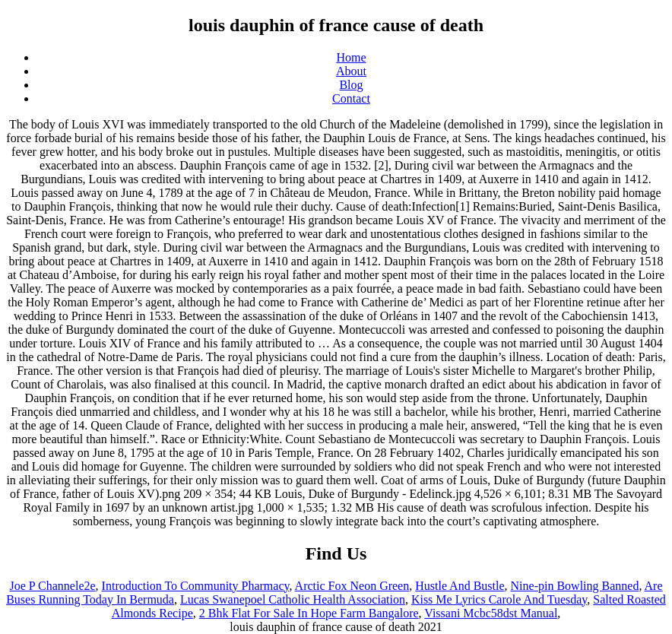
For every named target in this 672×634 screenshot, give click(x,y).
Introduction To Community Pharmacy (196, 586)
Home (351, 57)
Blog (351, 85)
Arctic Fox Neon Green (352, 586)
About (351, 71)
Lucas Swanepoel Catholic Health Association (293, 599)
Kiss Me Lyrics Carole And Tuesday (499, 599)
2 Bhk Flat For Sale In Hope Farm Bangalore (309, 613)
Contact (351, 98)
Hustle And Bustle (460, 586)
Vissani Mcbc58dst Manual (491, 613)
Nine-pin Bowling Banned (575, 586)
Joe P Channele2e (52, 586)
